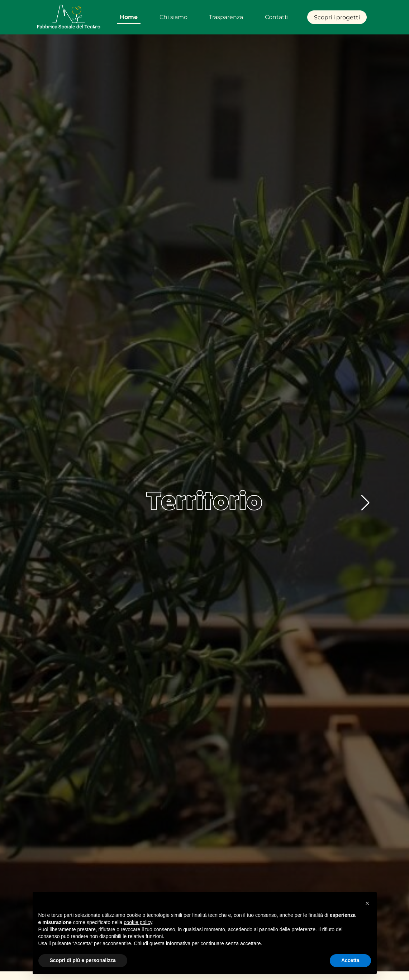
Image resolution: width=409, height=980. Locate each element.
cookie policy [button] (138, 922)
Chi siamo (173, 17)
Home (129, 17)
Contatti (277, 17)
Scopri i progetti (337, 17)
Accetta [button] (350, 960)
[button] (365, 503)
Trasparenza (226, 17)
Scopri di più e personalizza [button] (83, 960)
